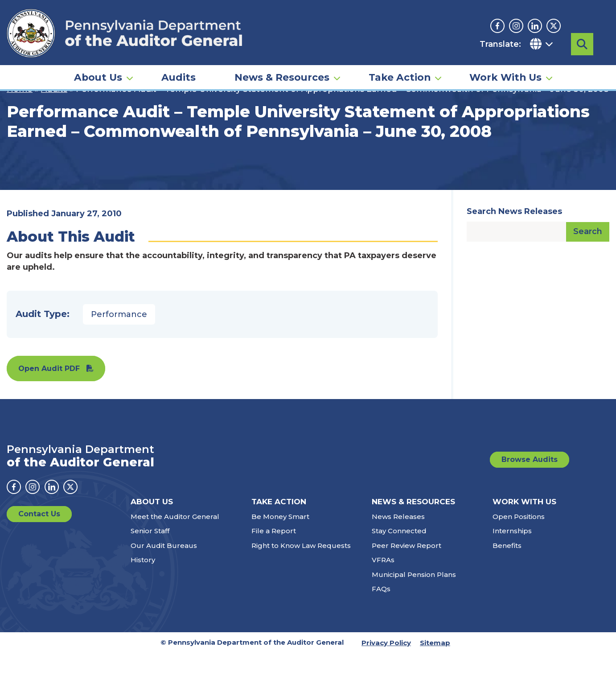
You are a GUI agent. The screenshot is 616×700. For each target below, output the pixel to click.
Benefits (507, 592)
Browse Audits (530, 506)
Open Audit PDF (49, 415)
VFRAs (383, 607)
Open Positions (519, 563)
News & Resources (282, 74)
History (143, 607)
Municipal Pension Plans (414, 621)
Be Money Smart (280, 563)
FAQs (381, 636)
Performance (119, 361)
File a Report (274, 578)
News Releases (398, 563)
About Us (98, 74)
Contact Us (39, 561)
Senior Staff (150, 578)
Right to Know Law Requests (301, 592)
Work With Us (505, 74)
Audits (179, 74)
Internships (512, 578)
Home (20, 136)
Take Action (400, 74)
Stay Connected (399, 578)
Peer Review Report (407, 592)
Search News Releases (514, 258)
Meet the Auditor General (175, 563)
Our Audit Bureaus (164, 592)
